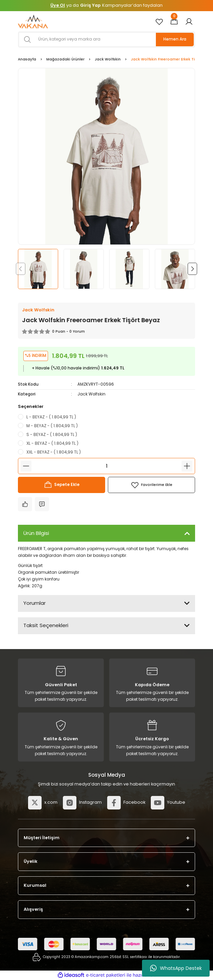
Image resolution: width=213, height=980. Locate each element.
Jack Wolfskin (91, 394)
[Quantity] (106, 466)
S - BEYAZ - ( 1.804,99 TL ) (52, 434)
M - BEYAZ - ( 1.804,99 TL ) (52, 426)
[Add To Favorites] (151, 485)
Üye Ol (58, 5)
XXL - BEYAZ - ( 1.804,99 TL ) (54, 452)
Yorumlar (34, 603)
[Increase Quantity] (187, 466)
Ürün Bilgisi (36, 533)
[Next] (192, 269)
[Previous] (21, 269)
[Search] (106, 40)
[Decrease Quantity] (26, 466)
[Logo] (33, 21)
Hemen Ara (175, 39)
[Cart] (174, 22)
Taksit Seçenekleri (46, 625)
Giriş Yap (90, 5)
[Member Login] (189, 22)
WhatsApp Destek (176, 968)
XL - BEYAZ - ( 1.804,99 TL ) (52, 443)
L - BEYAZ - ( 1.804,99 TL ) (51, 417)
